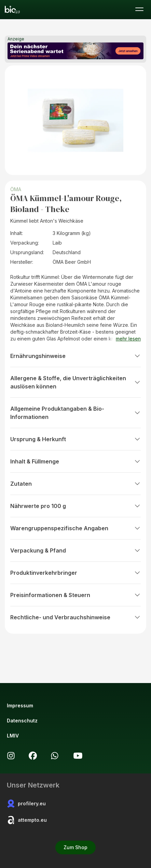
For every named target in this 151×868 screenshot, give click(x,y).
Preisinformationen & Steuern (75, 595)
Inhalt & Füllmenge (75, 461)
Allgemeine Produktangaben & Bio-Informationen (75, 413)
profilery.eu (26, 804)
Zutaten (75, 484)
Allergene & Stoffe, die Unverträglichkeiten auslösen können (75, 382)
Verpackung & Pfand (75, 550)
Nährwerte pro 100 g (75, 506)
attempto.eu (27, 820)
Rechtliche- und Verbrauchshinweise (75, 617)
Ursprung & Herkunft (75, 439)
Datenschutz (22, 721)
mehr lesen (128, 339)
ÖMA (16, 189)
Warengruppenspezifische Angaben (75, 528)
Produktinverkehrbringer (75, 573)
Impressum (20, 705)
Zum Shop (75, 847)
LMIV (13, 736)
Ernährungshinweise (75, 356)
